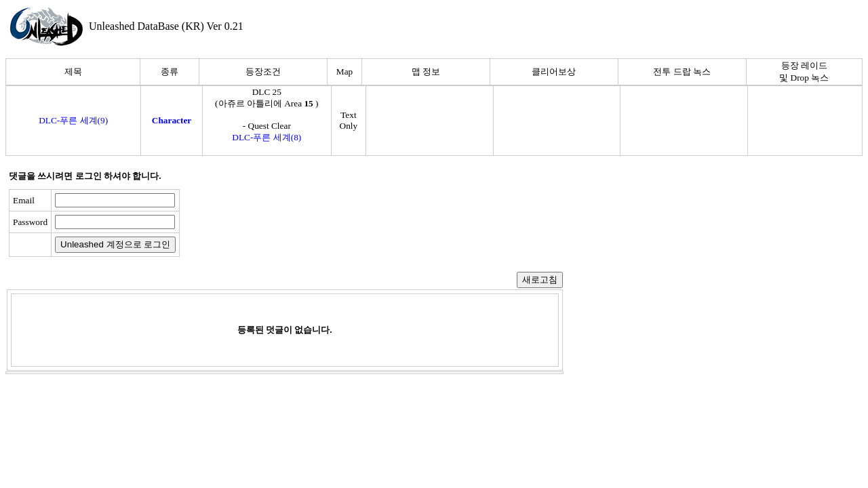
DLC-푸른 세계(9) (73, 120)
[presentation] (290, 223)
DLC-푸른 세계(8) (267, 137)
